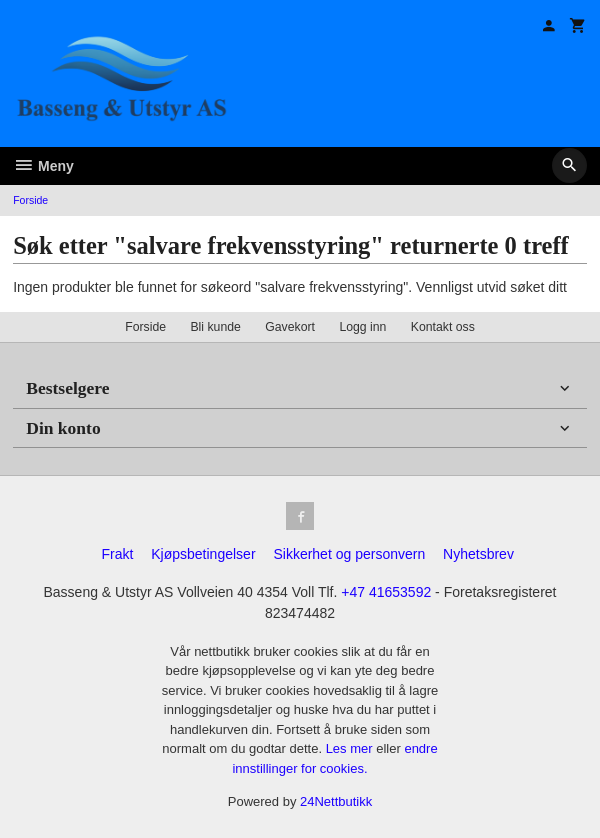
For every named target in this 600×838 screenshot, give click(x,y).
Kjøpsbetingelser (203, 554)
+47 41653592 (386, 592)
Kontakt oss (443, 327)
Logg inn (362, 327)
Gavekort (290, 327)
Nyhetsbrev (478, 554)
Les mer (351, 748)
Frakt (117, 554)
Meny (43, 166)
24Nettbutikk (336, 801)
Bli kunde (215, 327)
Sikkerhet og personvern (349, 554)
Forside (30, 200)
